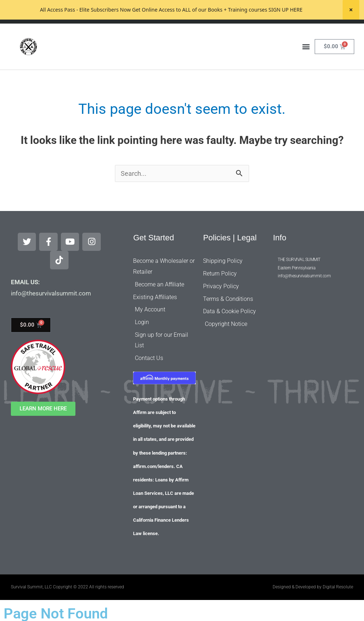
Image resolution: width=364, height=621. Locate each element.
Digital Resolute (338, 581)
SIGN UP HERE (285, 10)
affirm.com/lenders (153, 460)
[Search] (247, 33)
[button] (306, 66)
